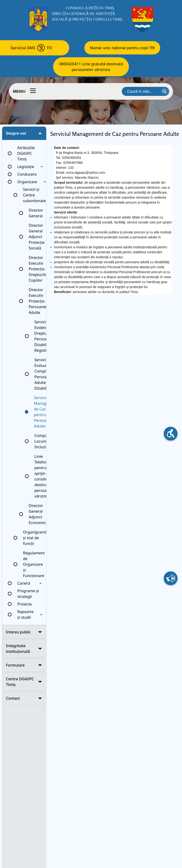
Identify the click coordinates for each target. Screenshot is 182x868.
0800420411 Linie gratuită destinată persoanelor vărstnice (91, 67)
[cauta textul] (165, 91)
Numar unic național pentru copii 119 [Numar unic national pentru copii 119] (122, 48)
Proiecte (25, 604)
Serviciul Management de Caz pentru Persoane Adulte (46, 412)
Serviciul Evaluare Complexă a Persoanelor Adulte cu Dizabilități (45, 374)
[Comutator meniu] (33, 91)
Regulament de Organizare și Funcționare (34, 564)
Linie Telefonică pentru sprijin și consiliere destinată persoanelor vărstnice (45, 476)
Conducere (27, 174)
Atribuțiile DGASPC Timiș (26, 153)
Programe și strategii (28, 594)
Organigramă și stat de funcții (35, 538)
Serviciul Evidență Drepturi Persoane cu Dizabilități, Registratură (45, 336)
